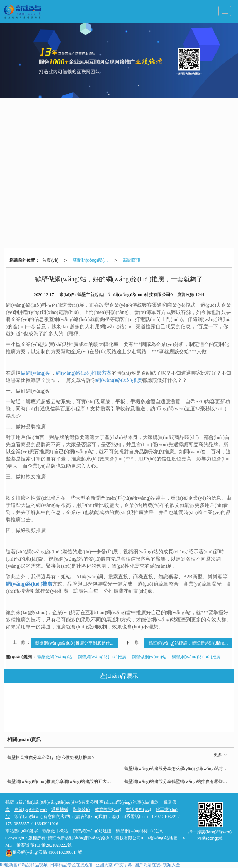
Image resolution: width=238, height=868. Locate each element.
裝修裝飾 (78, 717)
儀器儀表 (77, 700)
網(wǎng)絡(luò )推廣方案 (84, 373)
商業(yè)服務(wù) (122, 717)
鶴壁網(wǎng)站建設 (92, 831)
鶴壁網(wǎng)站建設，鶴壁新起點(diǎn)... (188, 643)
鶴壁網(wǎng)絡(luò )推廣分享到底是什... (74, 643)
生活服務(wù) (198, 700)
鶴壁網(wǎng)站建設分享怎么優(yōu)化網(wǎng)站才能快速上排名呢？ (179, 769)
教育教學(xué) (154, 700)
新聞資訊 (132, 260)
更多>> (220, 755)
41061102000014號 (44, 852)
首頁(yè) (50, 260)
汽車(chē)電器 (36, 700)
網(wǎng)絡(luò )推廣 (119, 380)
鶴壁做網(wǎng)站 (55, 657)
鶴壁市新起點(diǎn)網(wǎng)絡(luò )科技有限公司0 (95, 838)
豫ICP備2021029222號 (51, 845)
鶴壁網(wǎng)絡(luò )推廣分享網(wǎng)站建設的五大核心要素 (62, 781)
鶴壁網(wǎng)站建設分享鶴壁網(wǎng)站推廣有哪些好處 (178, 781)
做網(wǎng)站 (36, 373)
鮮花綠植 (201, 717)
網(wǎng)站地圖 (163, 838)
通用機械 (113, 700)
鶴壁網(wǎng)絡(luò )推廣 (102, 657)
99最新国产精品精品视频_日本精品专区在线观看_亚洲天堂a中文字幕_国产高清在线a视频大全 (90, 865)
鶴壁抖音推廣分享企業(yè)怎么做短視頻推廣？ (51, 758)
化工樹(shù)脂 (37, 717)
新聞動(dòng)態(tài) (91, 260)
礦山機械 (165, 717)
